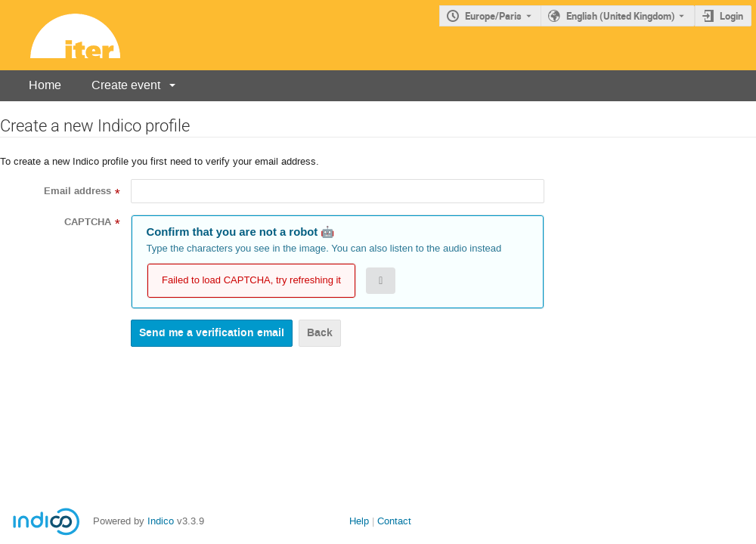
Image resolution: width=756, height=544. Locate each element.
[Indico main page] (60, 35)
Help (359, 521)
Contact (394, 521)
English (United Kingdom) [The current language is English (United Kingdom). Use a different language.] (621, 16)
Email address (77, 191)
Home (45, 85)
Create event (126, 85)
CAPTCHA (88, 222)
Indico (161, 521)
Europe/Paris (493, 16)
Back (320, 333)
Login (731, 16)
